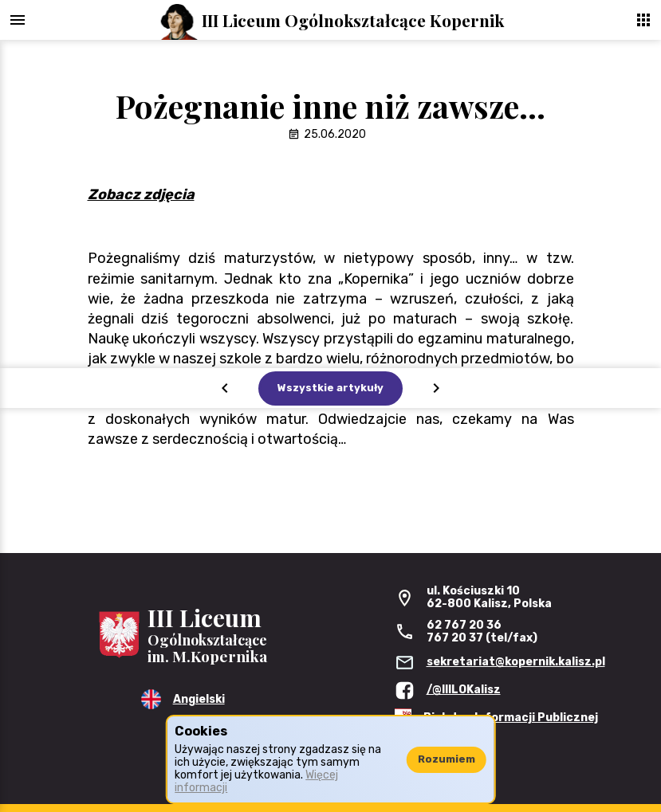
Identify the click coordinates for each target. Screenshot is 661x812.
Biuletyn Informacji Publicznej (511, 718)
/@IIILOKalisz (464, 690)
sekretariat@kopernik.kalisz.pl (516, 662)
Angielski (199, 699)
